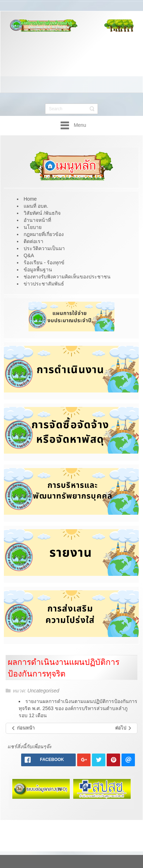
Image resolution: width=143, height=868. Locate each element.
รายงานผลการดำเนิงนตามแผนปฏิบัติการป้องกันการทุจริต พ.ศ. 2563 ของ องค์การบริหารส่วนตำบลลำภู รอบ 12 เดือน (78, 708)
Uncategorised (43, 691)
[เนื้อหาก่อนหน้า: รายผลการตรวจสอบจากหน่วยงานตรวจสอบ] (23, 728)
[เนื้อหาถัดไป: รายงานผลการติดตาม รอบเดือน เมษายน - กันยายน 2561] (124, 728)
